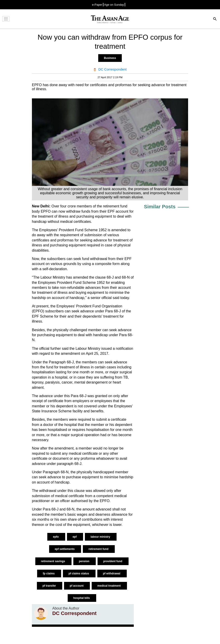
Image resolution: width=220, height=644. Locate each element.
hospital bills (82, 598)
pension (85, 561)
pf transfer (50, 586)
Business (110, 58)
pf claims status (79, 574)
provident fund (113, 561)
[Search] (215, 19)
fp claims (49, 574)
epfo (56, 537)
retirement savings (53, 561)
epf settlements (65, 549)
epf (75, 537)
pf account (77, 586)
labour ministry (101, 537)
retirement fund (99, 549)
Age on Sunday (114, 5)
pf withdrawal (112, 574)
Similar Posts (160, 207)
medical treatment (109, 586)
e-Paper (97, 5)
